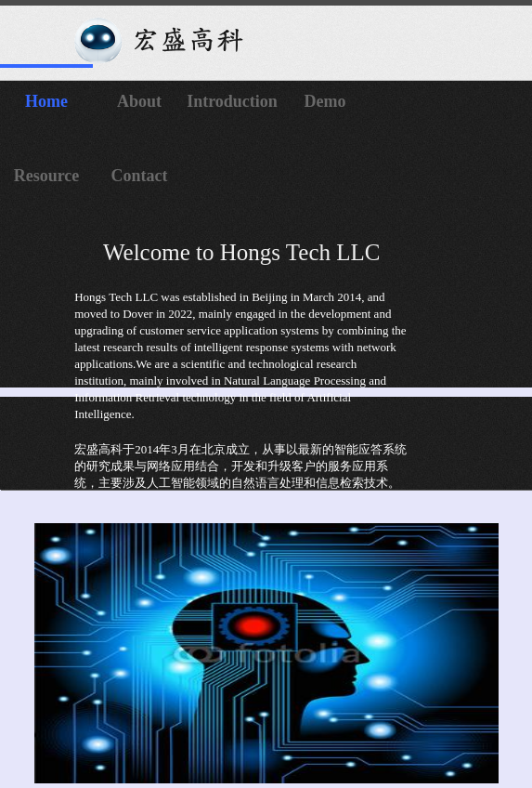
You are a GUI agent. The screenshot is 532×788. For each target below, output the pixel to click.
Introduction (232, 101)
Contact (140, 176)
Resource (47, 176)
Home (46, 101)
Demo (325, 101)
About (139, 101)
